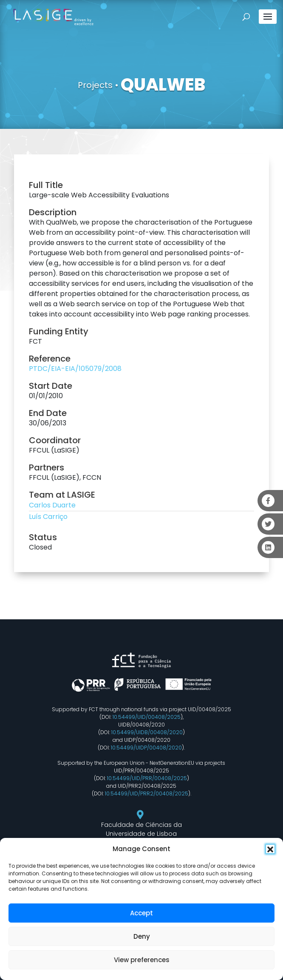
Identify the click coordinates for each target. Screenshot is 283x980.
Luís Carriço (48, 517)
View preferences (142, 960)
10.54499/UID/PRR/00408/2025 (147, 778)
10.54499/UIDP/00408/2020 (146, 748)
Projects (95, 85)
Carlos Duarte (52, 505)
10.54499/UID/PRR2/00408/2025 (147, 793)
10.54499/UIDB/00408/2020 (147, 732)
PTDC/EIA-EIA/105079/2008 (75, 369)
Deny (142, 936)
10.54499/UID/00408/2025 (147, 717)
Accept (141, 913)
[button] (270, 849)
